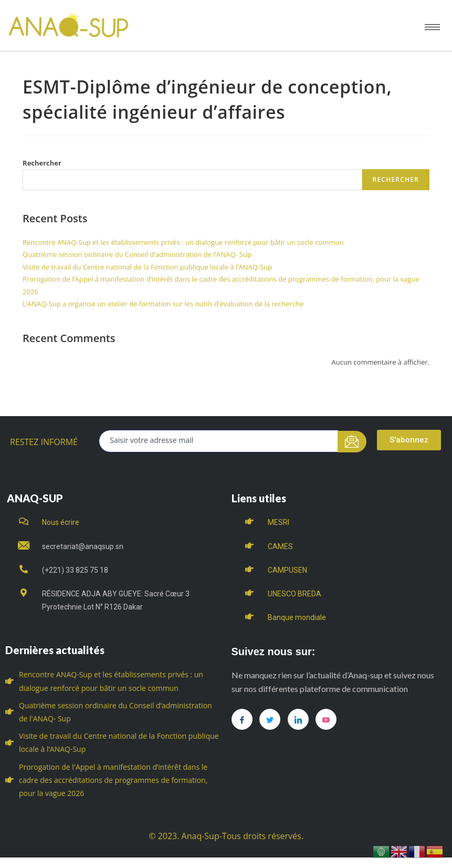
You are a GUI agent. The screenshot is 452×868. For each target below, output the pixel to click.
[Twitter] (270, 719)
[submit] (352, 442)
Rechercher (42, 163)
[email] (219, 441)
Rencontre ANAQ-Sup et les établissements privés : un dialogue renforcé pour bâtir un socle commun (183, 242)
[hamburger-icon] (432, 27)
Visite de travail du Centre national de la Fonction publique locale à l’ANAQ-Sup (147, 267)
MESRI (278, 522)
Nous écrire (61, 522)
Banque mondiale (297, 617)
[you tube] (326, 719)
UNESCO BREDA (295, 594)
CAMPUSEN (287, 570)
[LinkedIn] (298, 719)
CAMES (280, 546)
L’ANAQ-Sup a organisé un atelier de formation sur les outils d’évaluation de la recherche (163, 304)
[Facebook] (242, 719)
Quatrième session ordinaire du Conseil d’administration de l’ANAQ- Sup (137, 254)
